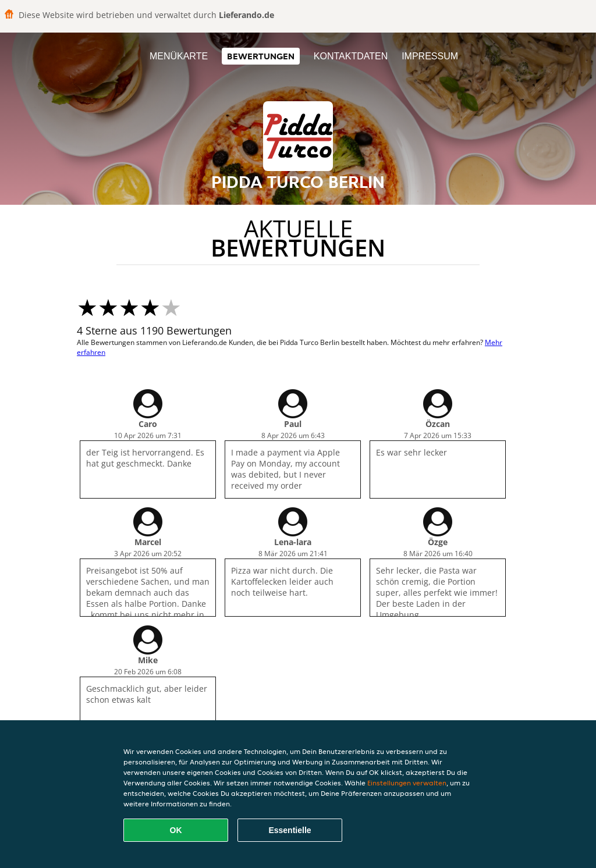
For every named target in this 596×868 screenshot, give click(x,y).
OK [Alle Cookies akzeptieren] (176, 830)
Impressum (430, 56)
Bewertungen (261, 56)
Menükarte (179, 56)
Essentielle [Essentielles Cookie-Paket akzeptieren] (290, 830)
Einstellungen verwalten (407, 783)
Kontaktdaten (351, 56)
